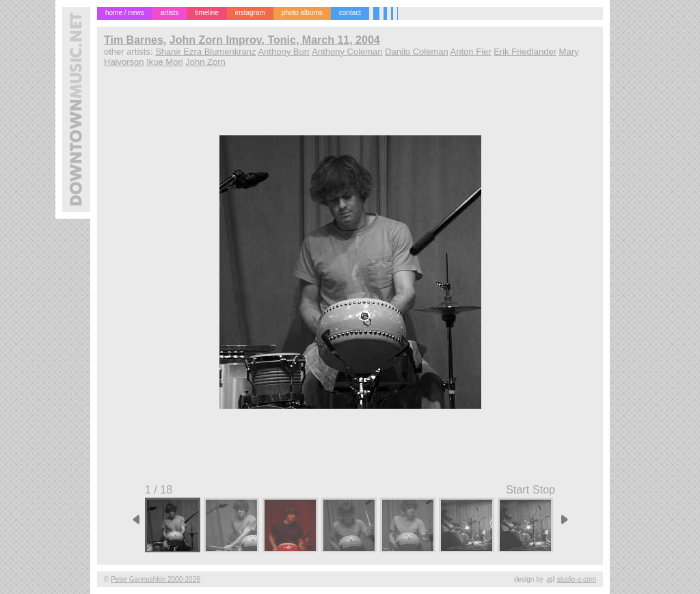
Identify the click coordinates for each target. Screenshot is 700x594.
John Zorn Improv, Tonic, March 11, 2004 (275, 40)
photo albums (302, 13)
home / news (125, 13)
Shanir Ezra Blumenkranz (205, 52)
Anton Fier (471, 52)
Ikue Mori (164, 62)
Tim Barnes (134, 40)
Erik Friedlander (525, 52)
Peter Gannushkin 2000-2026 (156, 579)
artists (170, 13)
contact (350, 13)
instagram (250, 13)
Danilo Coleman (417, 52)
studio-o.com (577, 579)
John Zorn (205, 62)
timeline (206, 13)
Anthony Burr (284, 52)
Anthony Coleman (347, 52)
